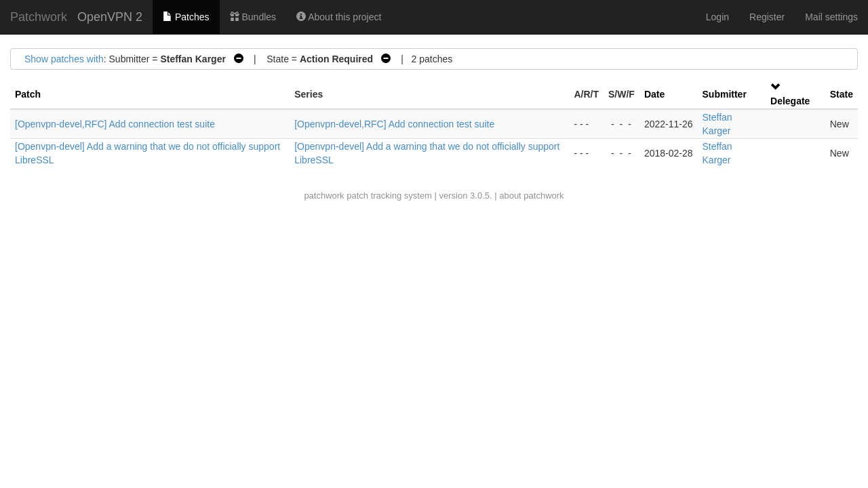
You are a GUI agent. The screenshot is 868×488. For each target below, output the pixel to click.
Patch (28, 94)
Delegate (790, 101)
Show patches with (64, 59)
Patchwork (39, 17)
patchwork (324, 196)
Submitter (725, 94)
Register (767, 17)
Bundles (253, 17)
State (842, 94)
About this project (339, 17)
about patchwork (531, 196)
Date (654, 94)
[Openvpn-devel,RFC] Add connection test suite (115, 124)
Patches (186, 17)
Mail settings (831, 17)
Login (717, 17)
